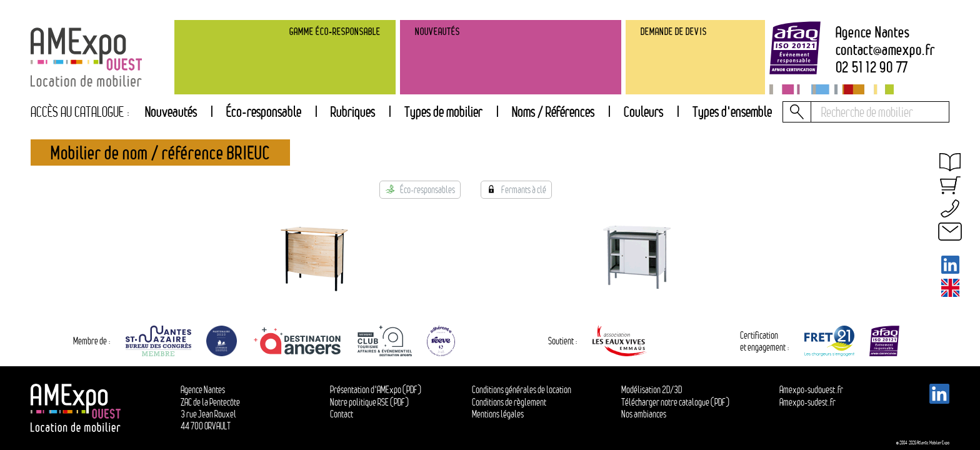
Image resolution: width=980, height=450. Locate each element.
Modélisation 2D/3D (652, 390)
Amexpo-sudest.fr (807, 402)
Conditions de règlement (509, 402)
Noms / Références (553, 112)
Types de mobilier (443, 112)
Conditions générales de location (522, 390)
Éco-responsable (264, 112)
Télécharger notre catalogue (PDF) (675, 402)
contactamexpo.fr (885, 50)
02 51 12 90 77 (872, 67)
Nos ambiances (644, 414)
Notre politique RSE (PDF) (369, 402)
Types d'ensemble (732, 112)
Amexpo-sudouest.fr (811, 390)
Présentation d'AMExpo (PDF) (376, 390)
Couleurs (643, 112)
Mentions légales (498, 414)
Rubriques (353, 112)
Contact (342, 414)
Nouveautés (171, 112)
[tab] (352, 112)
